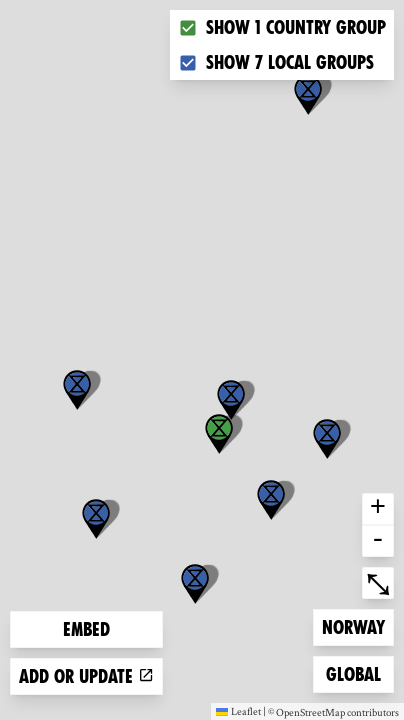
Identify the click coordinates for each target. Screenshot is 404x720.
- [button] (378, 541)
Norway (354, 625)
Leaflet (238, 711)
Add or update (86, 676)
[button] (308, 95)
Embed (86, 629)
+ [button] (378, 509)
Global (358, 672)
